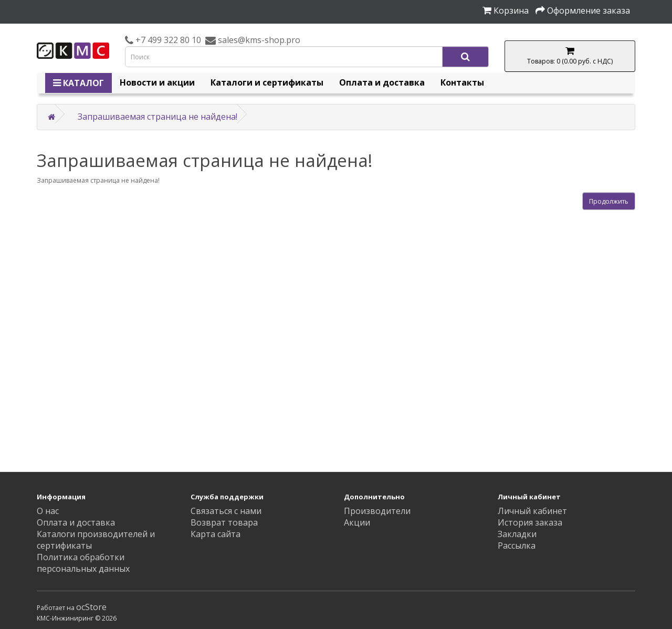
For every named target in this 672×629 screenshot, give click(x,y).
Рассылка (517, 546)
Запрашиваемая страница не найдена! (157, 117)
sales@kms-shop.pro (258, 40)
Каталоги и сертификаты (267, 82)
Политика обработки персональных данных (83, 563)
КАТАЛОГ (78, 83)
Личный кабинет (532, 511)
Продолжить (609, 201)
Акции (357, 522)
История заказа (530, 522)
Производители (377, 511)
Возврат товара (224, 522)
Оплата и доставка (382, 82)
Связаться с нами (226, 511)
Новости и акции (157, 82)
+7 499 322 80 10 (167, 40)
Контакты (462, 82)
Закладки (517, 534)
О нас (48, 511)
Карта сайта (216, 534)
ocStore (91, 607)
